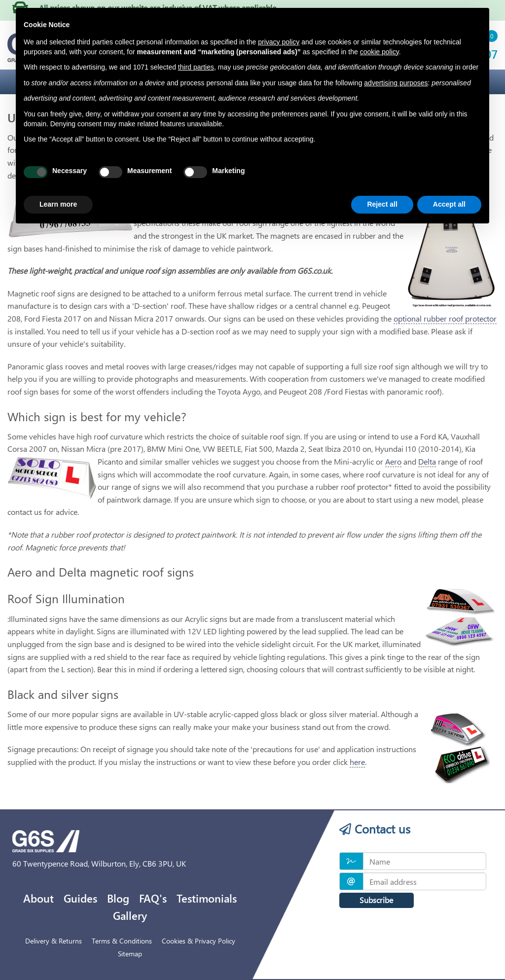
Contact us (375, 829)
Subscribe (376, 900)
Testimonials (207, 898)
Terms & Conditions (122, 941)
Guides (80, 898)
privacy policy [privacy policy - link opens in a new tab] (279, 42)
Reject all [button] (382, 204)
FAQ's (153, 898)
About (38, 898)
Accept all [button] (449, 204)
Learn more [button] (58, 204)
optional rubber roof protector (445, 318)
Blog (118, 898)
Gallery (130, 915)
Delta (427, 461)
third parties (196, 67)
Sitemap (130, 954)
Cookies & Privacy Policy (198, 941)
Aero (393, 461)
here (357, 762)
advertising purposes (396, 83)
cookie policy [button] (379, 52)
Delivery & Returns (54, 941)
